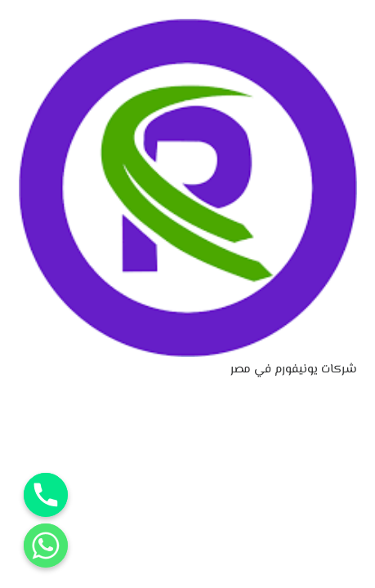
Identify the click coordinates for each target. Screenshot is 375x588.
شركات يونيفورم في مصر (294, 370)
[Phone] (46, 495)
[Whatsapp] (46, 546)
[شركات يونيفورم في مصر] (188, 29)
